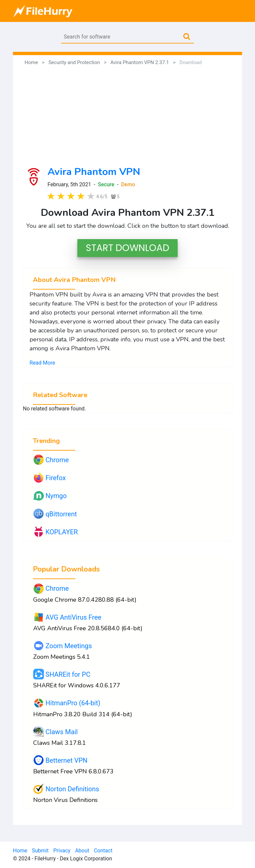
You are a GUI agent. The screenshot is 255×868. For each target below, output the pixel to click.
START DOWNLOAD (127, 248)
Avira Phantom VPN (94, 172)
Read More (42, 363)
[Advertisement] (127, 116)
